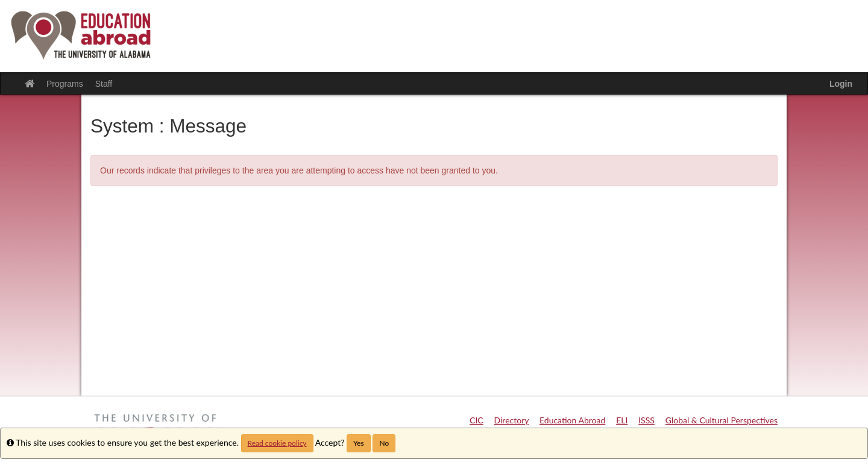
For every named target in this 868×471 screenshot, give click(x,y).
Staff (104, 84)
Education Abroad (572, 420)
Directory (512, 420)
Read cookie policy (277, 443)
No (384, 443)
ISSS (646, 420)
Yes (359, 443)
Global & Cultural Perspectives (722, 420)
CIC (476, 420)
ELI (622, 420)
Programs (65, 84)
